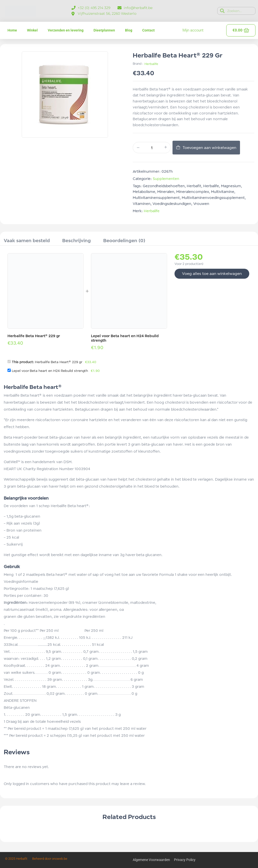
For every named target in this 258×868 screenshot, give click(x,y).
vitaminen (142, 204)
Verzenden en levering (66, 30)
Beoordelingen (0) (124, 240)
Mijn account (193, 30)
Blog (129, 30)
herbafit (194, 186)
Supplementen (166, 179)
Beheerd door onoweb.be (50, 859)
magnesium (231, 186)
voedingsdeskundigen (172, 204)
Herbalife (151, 64)
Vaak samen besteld (27, 240)
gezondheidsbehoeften (164, 186)
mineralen (166, 192)
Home (12, 30)
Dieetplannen (104, 30)
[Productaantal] (152, 148)
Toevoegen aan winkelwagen (209, 148)
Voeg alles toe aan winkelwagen (212, 274)
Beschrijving (76, 240)
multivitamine (223, 192)
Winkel (32, 30)
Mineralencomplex (193, 192)
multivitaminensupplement (156, 198)
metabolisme (144, 192)
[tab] (27, 241)
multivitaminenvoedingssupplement (213, 198)
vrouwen (201, 204)
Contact (148, 30)
